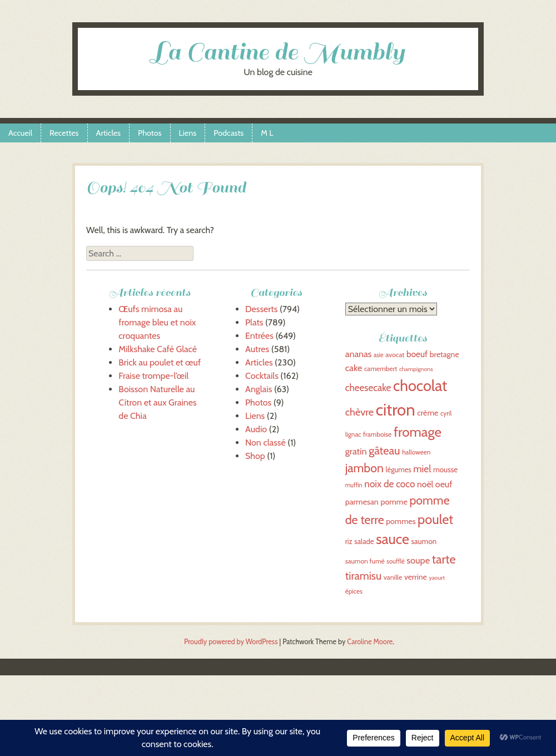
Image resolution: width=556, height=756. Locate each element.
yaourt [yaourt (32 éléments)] (437, 578)
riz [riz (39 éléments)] (349, 542)
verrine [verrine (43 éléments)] (416, 577)
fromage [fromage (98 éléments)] (418, 432)
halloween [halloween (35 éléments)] (416, 452)
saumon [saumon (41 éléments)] (424, 541)
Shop (255, 456)
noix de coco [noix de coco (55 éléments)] (389, 484)
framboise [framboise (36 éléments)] (377, 434)
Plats (254, 322)
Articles (109, 133)
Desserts (261, 309)
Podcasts (229, 133)
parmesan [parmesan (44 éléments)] (362, 502)
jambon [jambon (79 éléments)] (364, 468)
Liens (188, 133)
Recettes (64, 133)
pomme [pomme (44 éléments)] (394, 502)
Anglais (259, 389)
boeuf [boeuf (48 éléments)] (417, 354)
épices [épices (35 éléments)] (354, 591)
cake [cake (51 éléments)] (354, 368)
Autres (257, 349)
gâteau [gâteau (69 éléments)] (384, 451)
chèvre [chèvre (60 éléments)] (359, 412)
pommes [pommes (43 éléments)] (401, 521)
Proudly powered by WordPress (231, 642)
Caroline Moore (370, 642)
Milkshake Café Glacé (158, 349)
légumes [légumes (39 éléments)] (399, 470)
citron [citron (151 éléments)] (396, 410)
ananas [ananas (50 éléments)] (359, 354)
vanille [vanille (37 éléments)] (393, 577)
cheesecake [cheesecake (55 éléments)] (368, 387)
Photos (150, 133)
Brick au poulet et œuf (160, 362)
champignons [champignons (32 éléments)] (416, 369)
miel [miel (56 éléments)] (422, 469)
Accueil (20, 133)
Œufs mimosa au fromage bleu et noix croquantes (157, 322)
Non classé (265, 443)
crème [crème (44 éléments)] (428, 413)
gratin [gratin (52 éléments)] (356, 451)
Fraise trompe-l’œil (153, 376)
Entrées (259, 336)
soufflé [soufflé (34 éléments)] (395, 561)
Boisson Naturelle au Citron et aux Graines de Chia (157, 402)
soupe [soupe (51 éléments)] (418, 560)
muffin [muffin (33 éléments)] (354, 485)
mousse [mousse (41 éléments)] (445, 470)
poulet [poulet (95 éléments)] (435, 519)
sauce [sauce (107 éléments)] (393, 539)
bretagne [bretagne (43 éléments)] (445, 354)
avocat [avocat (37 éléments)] (395, 355)
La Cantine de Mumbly (278, 52)
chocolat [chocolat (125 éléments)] (420, 386)
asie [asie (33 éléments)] (379, 355)
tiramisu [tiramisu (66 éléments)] (363, 576)
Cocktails (262, 376)
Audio (256, 429)
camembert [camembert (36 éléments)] (381, 369)
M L (267, 133)
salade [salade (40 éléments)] (364, 541)
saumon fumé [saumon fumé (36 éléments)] (365, 561)
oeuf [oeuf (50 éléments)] (444, 484)
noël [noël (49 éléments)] (425, 484)
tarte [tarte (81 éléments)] (444, 559)
